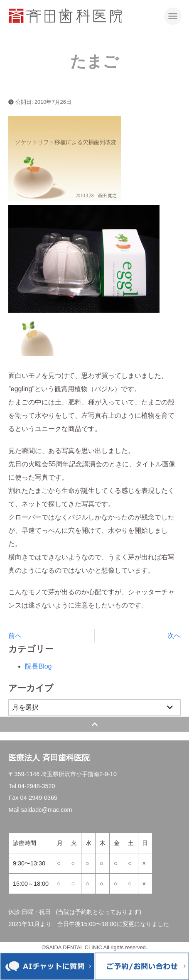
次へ (174, 636)
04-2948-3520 (37, 786)
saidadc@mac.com (47, 810)
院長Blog (38, 666)
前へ (15, 636)
